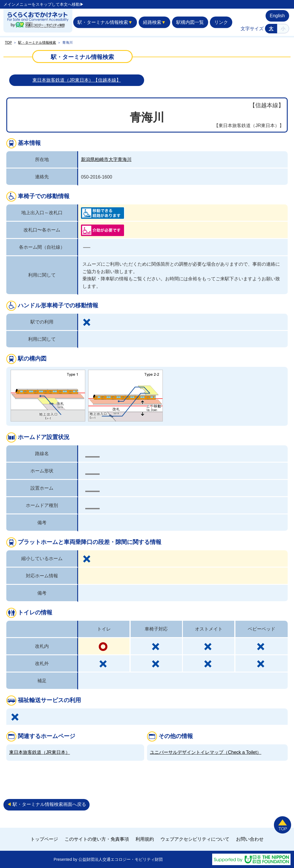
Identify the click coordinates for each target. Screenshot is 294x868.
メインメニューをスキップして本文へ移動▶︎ (44, 4)
